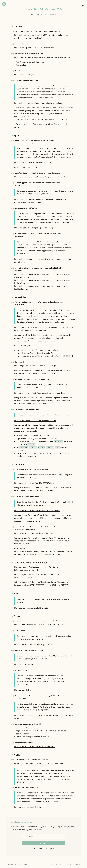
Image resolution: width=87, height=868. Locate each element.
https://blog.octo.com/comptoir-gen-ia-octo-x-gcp (34, 228)
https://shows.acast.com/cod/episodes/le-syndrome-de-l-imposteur (41, 177)
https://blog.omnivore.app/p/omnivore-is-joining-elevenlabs (38, 103)
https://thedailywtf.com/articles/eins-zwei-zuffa (35, 353)
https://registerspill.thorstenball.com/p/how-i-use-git (35, 366)
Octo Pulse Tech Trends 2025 (57, 763)
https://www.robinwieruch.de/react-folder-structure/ (35, 420)
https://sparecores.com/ (24, 664)
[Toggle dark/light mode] (4, 4)
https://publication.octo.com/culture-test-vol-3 (33, 162)
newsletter (53, 14)
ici (37, 167)
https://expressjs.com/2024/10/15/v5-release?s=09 (34, 48)
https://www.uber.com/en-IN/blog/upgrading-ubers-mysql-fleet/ (40, 393)
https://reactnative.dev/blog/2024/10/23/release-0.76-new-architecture (42, 57)
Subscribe (59, 865)
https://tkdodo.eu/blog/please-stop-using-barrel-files (37, 438)
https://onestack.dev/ (23, 690)
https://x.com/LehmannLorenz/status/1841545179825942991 (39, 625)
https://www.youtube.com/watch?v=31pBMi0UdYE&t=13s (37, 510)
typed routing (49, 679)
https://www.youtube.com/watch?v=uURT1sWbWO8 (35, 746)
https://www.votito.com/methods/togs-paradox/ (33, 644)
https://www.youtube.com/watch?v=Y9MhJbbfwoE (34, 533)
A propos (68, 865)
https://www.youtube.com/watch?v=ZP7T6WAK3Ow (35, 483)
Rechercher (78, 865)
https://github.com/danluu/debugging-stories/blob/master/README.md (44, 356)
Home (51, 865)
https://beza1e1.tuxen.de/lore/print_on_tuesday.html (37, 350)
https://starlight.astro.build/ (39, 737)
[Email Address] (44, 836)
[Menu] (83, 5)
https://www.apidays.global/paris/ (28, 807)
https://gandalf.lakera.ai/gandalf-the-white (31, 608)
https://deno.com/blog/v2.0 (25, 75)
